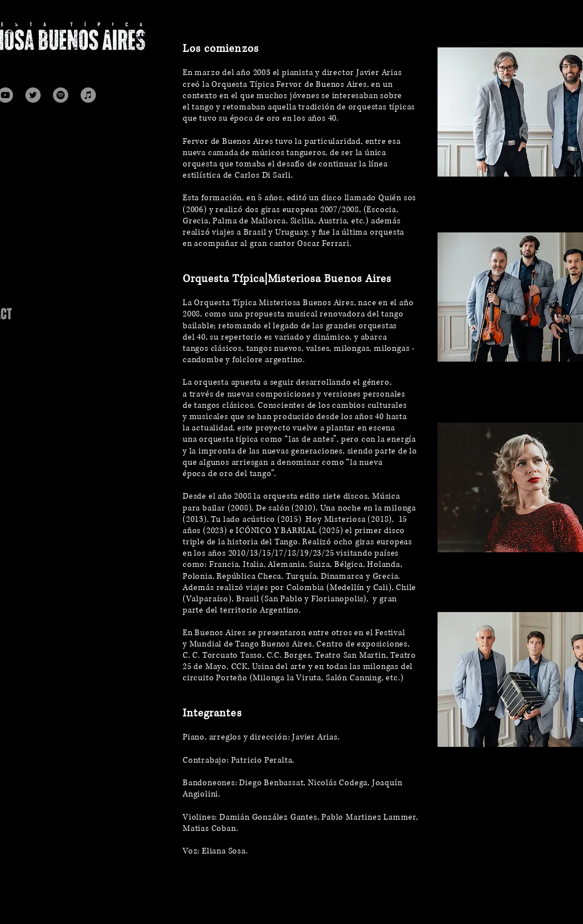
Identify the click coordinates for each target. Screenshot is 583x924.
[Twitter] (33, 95)
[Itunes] (88, 95)
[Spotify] (61, 95)
